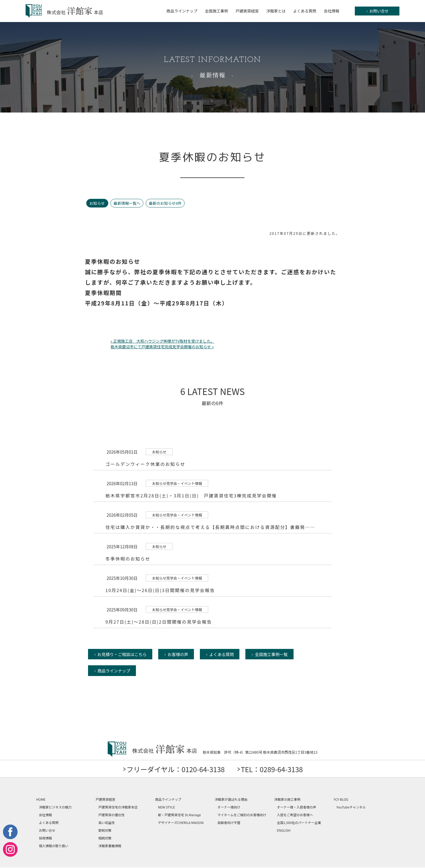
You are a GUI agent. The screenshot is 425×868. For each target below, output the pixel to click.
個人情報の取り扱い (54, 846)
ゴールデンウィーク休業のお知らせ (146, 464)
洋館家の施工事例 (287, 800)
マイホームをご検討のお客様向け (242, 815)
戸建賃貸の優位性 (112, 815)
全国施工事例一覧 (275, 654)
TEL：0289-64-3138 (274, 770)
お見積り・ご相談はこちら (123, 654)
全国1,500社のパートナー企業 (299, 823)
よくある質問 (305, 11)
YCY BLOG (341, 800)
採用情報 (46, 839)
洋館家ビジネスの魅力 (55, 808)
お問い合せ (378, 11)
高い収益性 (107, 823)
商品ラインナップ (182, 11)
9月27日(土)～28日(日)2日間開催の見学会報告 (159, 622)
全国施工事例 (217, 11)
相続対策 (105, 839)
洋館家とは (276, 11)
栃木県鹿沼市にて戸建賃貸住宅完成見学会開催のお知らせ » (162, 347)
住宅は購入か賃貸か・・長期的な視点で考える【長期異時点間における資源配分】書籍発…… (211, 527)
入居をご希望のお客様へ (295, 815)
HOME (41, 800)
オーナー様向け (229, 808)
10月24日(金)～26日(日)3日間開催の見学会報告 (161, 590)
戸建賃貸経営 (247, 11)
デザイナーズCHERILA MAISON (181, 823)
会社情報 (332, 11)
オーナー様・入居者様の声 (297, 808)
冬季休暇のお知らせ (128, 559)
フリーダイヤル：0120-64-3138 (174, 770)
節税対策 (105, 831)
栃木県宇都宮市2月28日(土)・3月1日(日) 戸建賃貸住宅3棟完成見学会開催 (192, 495)
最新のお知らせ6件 (166, 203)
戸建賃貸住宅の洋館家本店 (118, 808)
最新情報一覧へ (127, 203)
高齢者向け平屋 (229, 823)
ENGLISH (284, 831)
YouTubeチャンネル (351, 808)
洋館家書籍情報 (110, 846)
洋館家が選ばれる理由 (231, 800)
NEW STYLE (167, 808)
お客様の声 (180, 654)
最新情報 (213, 76)
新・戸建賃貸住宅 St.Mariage (179, 815)
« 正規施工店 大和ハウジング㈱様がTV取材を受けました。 (163, 341)
